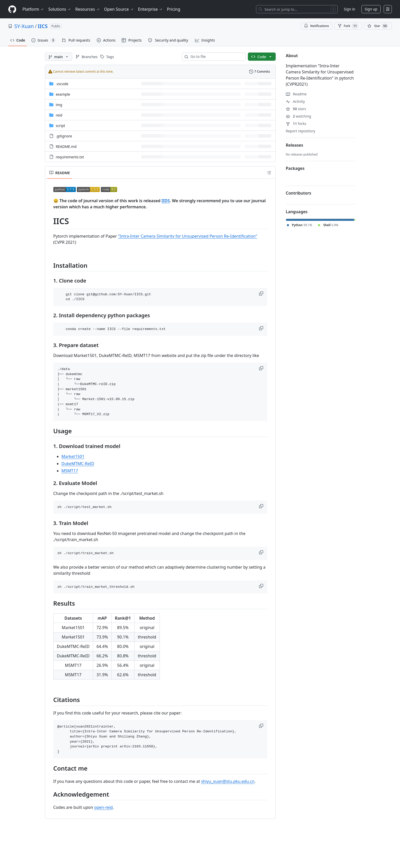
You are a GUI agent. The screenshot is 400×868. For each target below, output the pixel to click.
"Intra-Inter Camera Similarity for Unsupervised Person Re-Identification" (188, 236)
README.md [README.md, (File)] (66, 146)
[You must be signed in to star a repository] (378, 26)
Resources (88, 9)
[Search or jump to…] (297, 9)
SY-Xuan (24, 26)
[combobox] (216, 57)
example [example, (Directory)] (63, 94)
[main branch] (59, 57)
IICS (43, 26)
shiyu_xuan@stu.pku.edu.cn (228, 781)
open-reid (104, 807)
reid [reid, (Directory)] (59, 115)
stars (296, 109)
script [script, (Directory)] (60, 126)
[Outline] (269, 173)
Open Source (119, 9)
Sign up (371, 9)
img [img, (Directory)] (59, 105)
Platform (33, 9)
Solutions (60, 9)
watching (299, 116)
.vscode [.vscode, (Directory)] (62, 84)
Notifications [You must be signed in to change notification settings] (316, 26)
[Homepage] (12, 9)
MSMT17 (70, 471)
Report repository (301, 131)
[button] (262, 293)
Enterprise (150, 9)
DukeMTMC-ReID (78, 464)
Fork (348, 26)
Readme (296, 94)
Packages (295, 168)
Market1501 (73, 456)
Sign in (349, 9)
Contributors (299, 193)
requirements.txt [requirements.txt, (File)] (70, 157)
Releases (295, 145)
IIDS (166, 201)
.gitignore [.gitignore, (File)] (64, 136)
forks (296, 124)
